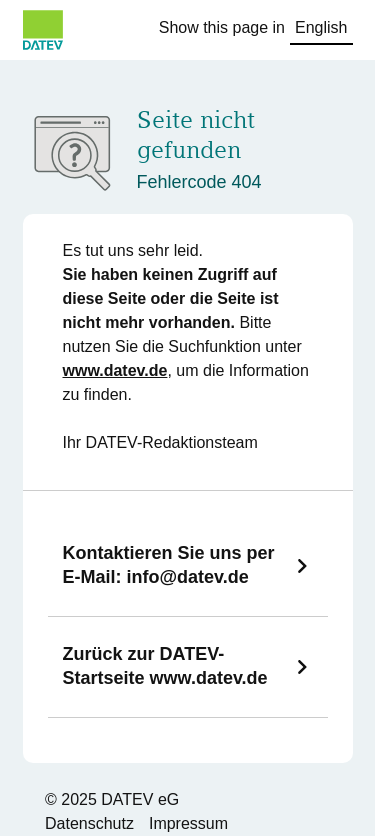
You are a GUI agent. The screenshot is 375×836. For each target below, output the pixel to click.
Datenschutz (89, 823)
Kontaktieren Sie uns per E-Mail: (169, 565)
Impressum (188, 823)
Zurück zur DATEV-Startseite (165, 666)
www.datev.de (115, 370)
